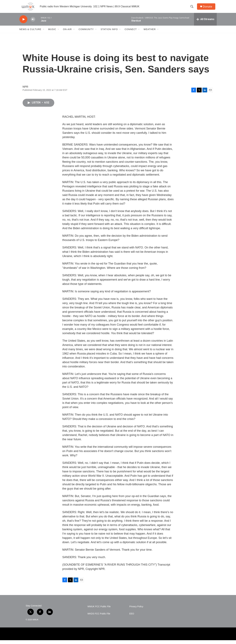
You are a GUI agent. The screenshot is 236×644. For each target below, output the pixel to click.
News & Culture (30, 33)
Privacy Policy (136, 610)
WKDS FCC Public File (99, 618)
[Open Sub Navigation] (44, 33)
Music (52, 33)
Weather (150, 33)
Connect (131, 33)
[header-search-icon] (193, 8)
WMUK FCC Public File (99, 610)
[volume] (33, 23)
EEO (132, 618)
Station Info (109, 33)
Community (86, 33)
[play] (23, 23)
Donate (209, 8)
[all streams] (205, 23)
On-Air (67, 33)
